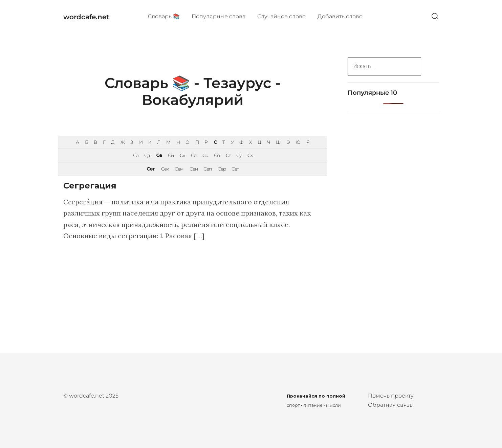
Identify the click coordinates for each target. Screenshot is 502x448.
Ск (182, 155)
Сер (222, 169)
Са (136, 155)
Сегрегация (90, 186)
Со (205, 155)
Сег (151, 169)
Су (239, 155)
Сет (235, 169)
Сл (194, 155)
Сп (217, 155)
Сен (194, 169)
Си (171, 155)
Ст (228, 155)
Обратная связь (390, 405)
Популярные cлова (219, 16)
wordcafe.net (86, 17)
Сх (250, 155)
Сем (179, 169)
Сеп (208, 169)
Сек (165, 169)
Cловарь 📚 (164, 16)
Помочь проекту (391, 396)
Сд (147, 155)
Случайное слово (281, 16)
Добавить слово (340, 16)
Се (159, 155)
